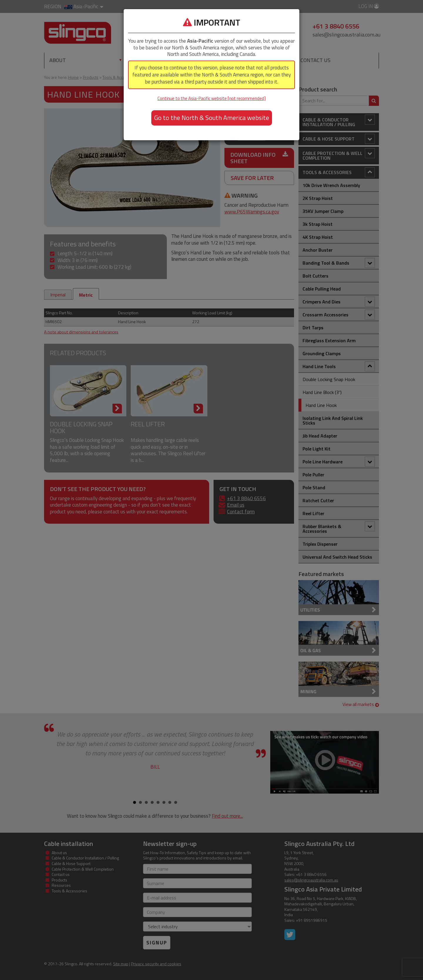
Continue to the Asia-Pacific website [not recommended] (211, 98)
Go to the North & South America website (212, 118)
